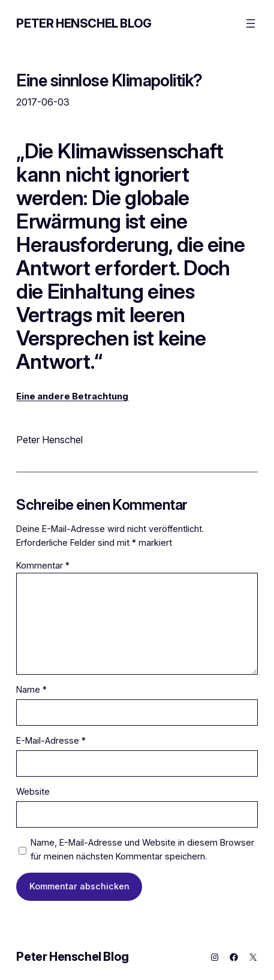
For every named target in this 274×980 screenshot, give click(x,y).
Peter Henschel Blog (84, 23)
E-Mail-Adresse (51, 741)
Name (31, 690)
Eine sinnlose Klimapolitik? (109, 81)
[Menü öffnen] (251, 23)
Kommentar (43, 566)
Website (33, 792)
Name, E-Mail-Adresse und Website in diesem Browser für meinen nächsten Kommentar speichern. (142, 850)
